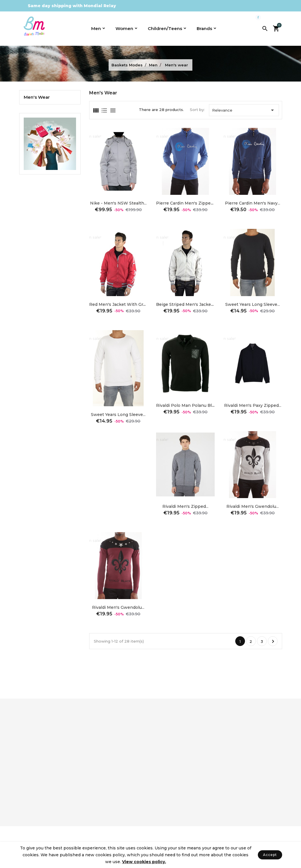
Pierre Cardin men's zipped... (186, 203)
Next (273, 641)
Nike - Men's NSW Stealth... (118, 203)
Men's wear (37, 97)
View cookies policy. (144, 862)
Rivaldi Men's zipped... (185, 506)
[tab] (95, 110)
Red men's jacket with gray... (120, 304)
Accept (270, 855)
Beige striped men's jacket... (186, 304)
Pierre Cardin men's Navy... (253, 203)
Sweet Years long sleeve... (253, 304)
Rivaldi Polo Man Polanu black (188, 405)
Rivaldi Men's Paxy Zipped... (253, 405)
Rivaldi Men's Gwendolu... (253, 506)
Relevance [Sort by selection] (244, 110)
